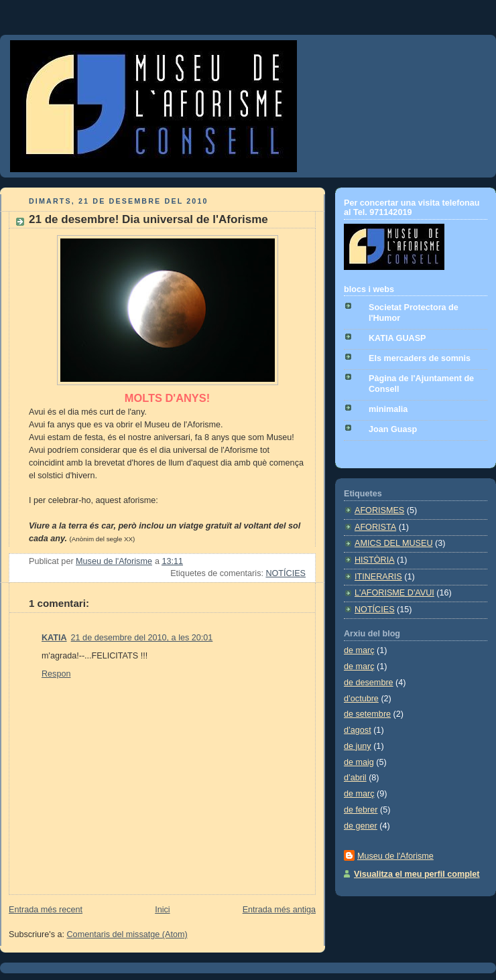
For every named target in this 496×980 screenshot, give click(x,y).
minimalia (388, 409)
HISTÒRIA (375, 560)
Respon (56, 674)
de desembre (369, 683)
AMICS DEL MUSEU (394, 543)
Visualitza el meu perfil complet (417, 874)
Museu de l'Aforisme (395, 856)
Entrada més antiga (279, 910)
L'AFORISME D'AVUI (394, 593)
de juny (358, 746)
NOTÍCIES (286, 573)
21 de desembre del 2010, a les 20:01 (142, 638)
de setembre (367, 714)
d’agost (358, 730)
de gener (361, 826)
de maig (359, 762)
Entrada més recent (46, 910)
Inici (162, 910)
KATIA (54, 638)
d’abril (355, 778)
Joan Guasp (393, 429)
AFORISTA (375, 527)
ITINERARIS (378, 577)
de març (359, 650)
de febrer (361, 810)
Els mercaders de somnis (420, 358)
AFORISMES (379, 510)
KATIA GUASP (397, 338)
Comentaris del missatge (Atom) (127, 934)
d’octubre (361, 699)
